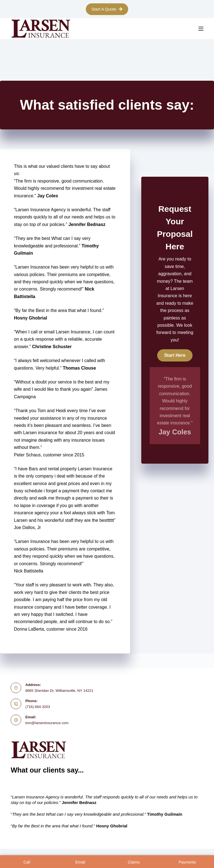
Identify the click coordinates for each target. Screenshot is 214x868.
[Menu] (201, 29)
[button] (175, 355)
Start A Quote (107, 9)
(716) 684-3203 (38, 707)
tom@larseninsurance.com (47, 723)
